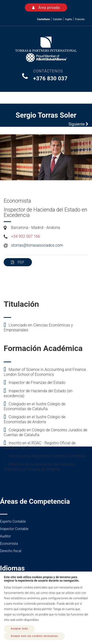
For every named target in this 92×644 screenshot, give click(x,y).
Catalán (58, 19)
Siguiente (78, 124)
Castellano (43, 19)
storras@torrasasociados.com (37, 245)
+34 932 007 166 (26, 236)
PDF (18, 262)
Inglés (69, 19)
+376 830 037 (50, 78)
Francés (80, 19)
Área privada (46, 8)
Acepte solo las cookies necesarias (34, 636)
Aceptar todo (19, 629)
